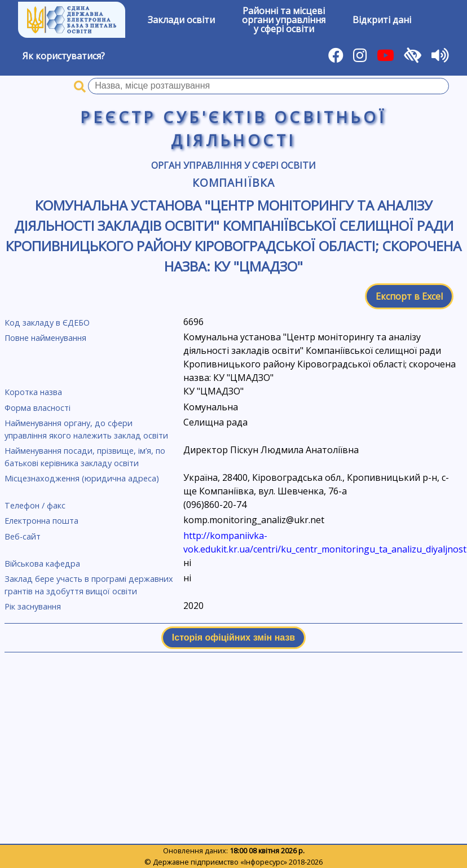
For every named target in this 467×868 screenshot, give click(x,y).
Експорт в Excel (409, 296)
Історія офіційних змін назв (233, 637)
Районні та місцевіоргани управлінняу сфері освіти (284, 20)
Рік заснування (33, 606)
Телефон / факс (35, 505)
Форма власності (38, 408)
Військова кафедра (42, 564)
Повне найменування (45, 338)
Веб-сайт (23, 536)
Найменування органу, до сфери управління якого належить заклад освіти (86, 429)
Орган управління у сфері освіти (233, 165)
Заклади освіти (181, 20)
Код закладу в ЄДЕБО (47, 323)
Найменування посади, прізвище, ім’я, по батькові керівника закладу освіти (85, 457)
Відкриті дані (382, 20)
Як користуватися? (64, 56)
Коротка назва (33, 392)
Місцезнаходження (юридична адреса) (82, 478)
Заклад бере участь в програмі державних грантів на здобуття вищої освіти (89, 585)
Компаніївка (233, 183)
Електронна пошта (41, 521)
